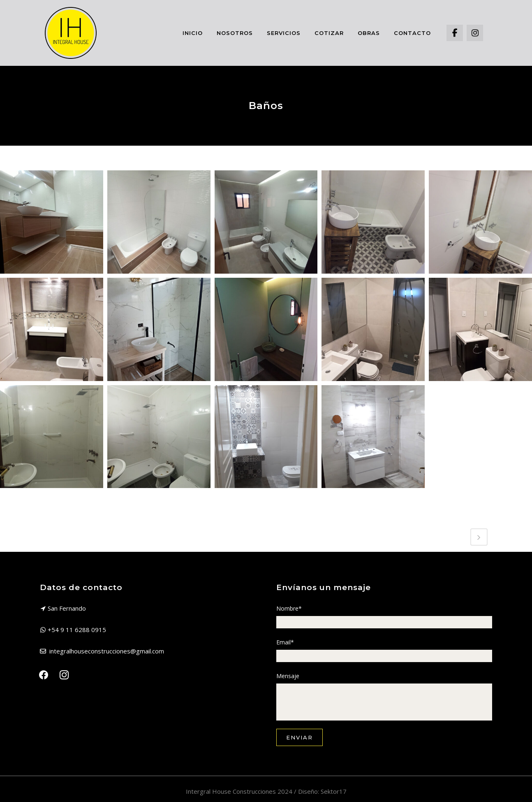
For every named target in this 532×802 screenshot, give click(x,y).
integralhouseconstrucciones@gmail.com (107, 651)
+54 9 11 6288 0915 (77, 630)
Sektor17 (334, 791)
